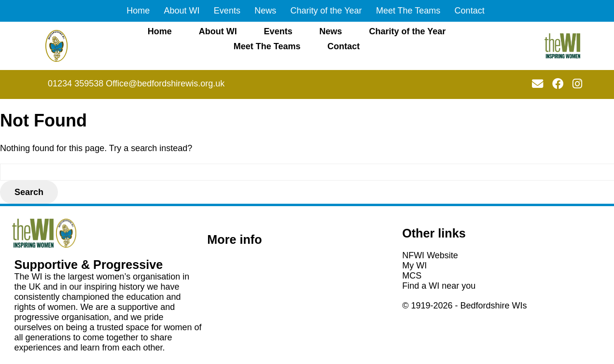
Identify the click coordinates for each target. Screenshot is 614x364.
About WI (182, 11)
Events (227, 11)
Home (138, 11)
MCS (412, 276)
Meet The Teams (408, 11)
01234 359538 (76, 84)
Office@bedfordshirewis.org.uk (165, 84)
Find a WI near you (439, 286)
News (265, 11)
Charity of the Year (326, 11)
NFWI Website (430, 255)
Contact (470, 11)
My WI (414, 266)
